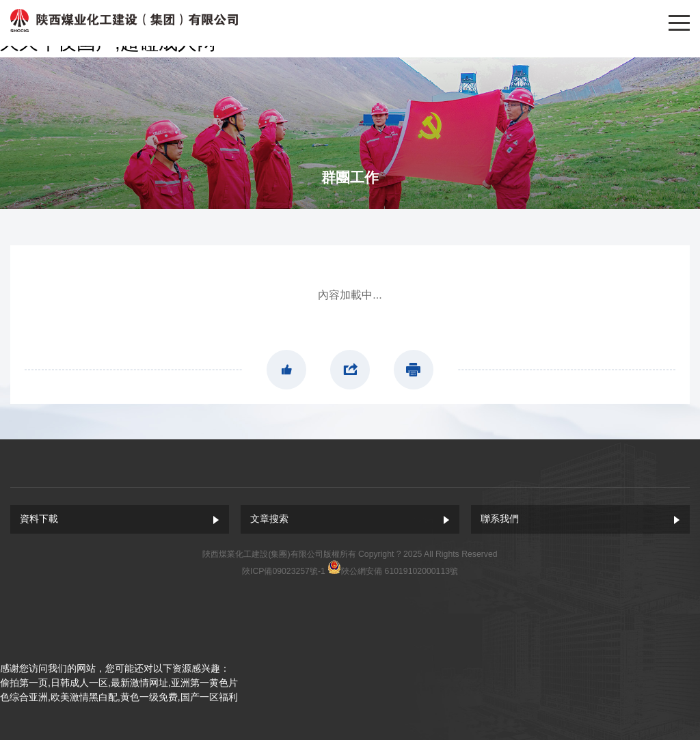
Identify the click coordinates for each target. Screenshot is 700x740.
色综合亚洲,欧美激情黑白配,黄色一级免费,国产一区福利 (119, 697)
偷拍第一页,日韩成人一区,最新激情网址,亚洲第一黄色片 (119, 683)
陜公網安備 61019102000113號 (400, 571)
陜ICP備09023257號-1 (284, 571)
